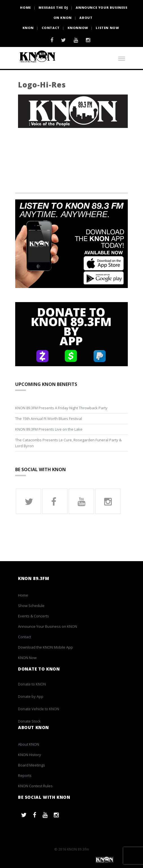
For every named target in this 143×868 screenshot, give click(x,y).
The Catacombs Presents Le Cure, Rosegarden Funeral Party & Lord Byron (68, 443)
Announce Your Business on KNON (48, 626)
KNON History (30, 755)
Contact (51, 28)
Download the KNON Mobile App (45, 647)
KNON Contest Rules (35, 786)
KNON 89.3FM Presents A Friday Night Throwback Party (61, 408)
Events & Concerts (33, 616)
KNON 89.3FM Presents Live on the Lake (49, 429)
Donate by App (31, 696)
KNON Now (27, 658)
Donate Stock (29, 721)
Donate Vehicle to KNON (39, 709)
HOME (25, 7)
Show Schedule (31, 606)
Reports (25, 775)
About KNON (29, 744)
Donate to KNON (32, 684)
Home (23, 595)
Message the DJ (53, 7)
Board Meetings (32, 765)
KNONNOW (78, 28)
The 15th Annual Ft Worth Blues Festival (49, 419)
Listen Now (107, 28)
